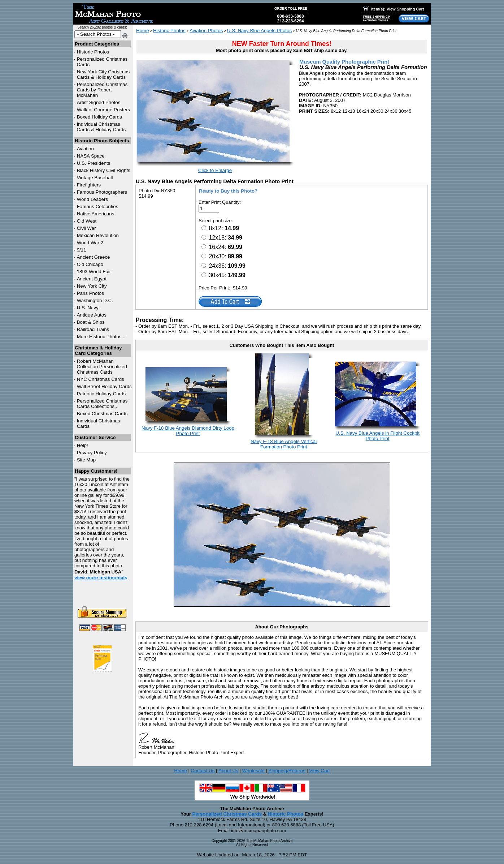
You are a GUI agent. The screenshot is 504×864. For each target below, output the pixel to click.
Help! (82, 445)
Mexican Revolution (98, 235)
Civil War (86, 228)
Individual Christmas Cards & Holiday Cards (101, 127)
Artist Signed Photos (99, 102)
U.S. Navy (88, 308)
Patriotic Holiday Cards (101, 394)
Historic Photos (93, 52)
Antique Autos (92, 315)
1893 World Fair (94, 272)
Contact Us (203, 771)
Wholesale (253, 771)
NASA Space (91, 156)
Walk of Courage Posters (104, 110)
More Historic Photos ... (102, 337)
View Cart (320, 771)
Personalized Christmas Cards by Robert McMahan (102, 90)
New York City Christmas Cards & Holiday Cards (103, 74)
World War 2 (90, 243)
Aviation (85, 149)
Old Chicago (90, 264)
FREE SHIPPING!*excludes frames (377, 18)
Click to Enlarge (215, 170)
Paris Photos (91, 293)
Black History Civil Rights (104, 170)
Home (143, 31)
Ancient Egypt (92, 279)
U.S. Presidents (94, 163)
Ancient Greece (94, 257)
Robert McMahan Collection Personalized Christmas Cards (102, 367)
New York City (92, 286)
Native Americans (96, 214)
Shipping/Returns (287, 771)
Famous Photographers (102, 192)
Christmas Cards (101, 379)
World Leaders (92, 199)
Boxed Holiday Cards (99, 117)
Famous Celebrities (98, 207)
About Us (228, 771)
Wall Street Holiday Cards (104, 386)
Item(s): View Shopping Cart (393, 9)
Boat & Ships (91, 322)
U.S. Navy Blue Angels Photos (259, 31)
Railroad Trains (93, 329)
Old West (87, 221)
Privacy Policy (92, 453)
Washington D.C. (95, 300)
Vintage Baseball (95, 178)
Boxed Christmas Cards (102, 414)
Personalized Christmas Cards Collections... (102, 404)
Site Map (86, 460)
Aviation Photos (206, 31)
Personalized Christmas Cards (227, 814)
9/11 (82, 250)
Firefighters (89, 185)
